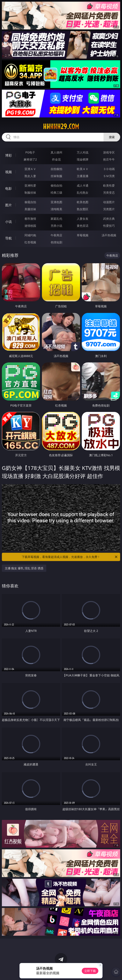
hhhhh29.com (61, 127)
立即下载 (90, 971)
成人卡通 (83, 185)
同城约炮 (30, 235)
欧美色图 (83, 202)
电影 (9, 188)
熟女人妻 (30, 176)
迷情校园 (30, 226)
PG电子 (30, 152)
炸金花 (56, 159)
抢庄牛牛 (109, 159)
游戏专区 (109, 152)
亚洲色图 (56, 202)
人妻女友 (83, 219)
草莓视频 (83, 235)
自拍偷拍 (56, 169)
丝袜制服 (56, 176)
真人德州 (56, 152)
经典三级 (56, 192)
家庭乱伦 (56, 219)
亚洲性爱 (30, 185)
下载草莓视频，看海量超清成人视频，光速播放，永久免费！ (70, 557)
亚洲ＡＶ (30, 169)
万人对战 (83, 152)
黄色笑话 (83, 226)
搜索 (112, 137)
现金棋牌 (83, 159)
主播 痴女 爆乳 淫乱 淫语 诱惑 (24, 568)
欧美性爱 (109, 185)
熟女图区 (83, 209)
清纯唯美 (56, 209)
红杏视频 (30, 242)
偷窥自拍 (30, 202)
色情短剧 (56, 242)
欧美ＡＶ (83, 169)
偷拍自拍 (56, 185)
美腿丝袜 (30, 209)
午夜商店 (56, 235)
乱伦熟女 (83, 192)
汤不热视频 (109, 235)
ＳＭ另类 (109, 176)
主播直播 (83, 176)
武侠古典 (109, 219)
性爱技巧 (109, 226)
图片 (9, 205)
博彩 (9, 155)
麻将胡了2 (30, 159)
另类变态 (109, 192)
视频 (9, 172)
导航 (9, 238)
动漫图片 (109, 202)
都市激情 (30, 219)
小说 (9, 222)
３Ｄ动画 (109, 169)
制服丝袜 (30, 192)
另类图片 (109, 209)
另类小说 (56, 226)
